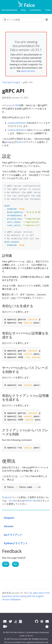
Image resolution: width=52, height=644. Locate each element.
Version (9, 526)
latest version (28, 71)
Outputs (9, 518)
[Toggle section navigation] (47, 20)
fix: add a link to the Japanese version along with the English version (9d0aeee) (26, 596)
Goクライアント (13, 535)
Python (20, 142)
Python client (31, 501)
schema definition (17, 123)
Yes (6, 564)
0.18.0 (16, 105)
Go (8, 142)
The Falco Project (11, 82)
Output (6, 497)
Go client (13, 501)
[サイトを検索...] (23, 20)
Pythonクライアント (16, 543)
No (15, 564)
